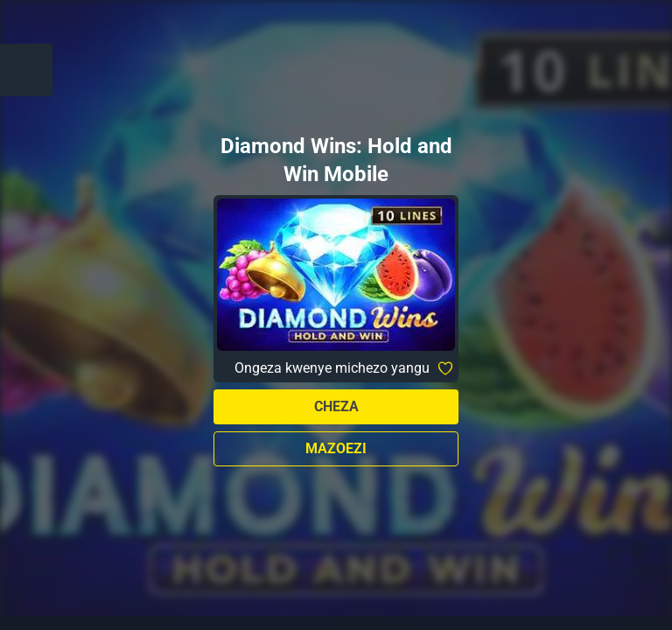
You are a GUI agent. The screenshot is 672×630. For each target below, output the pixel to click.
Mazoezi (336, 448)
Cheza (336, 406)
